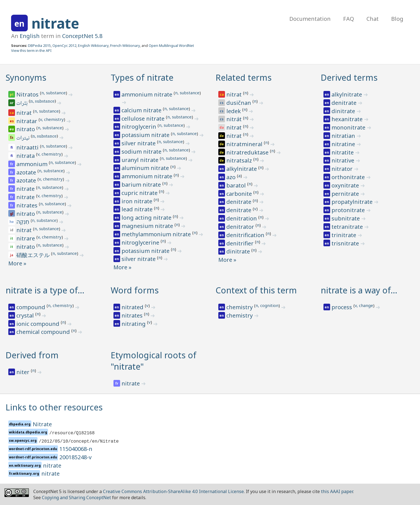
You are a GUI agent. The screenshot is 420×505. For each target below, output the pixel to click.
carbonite (240, 194)
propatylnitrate (353, 202)
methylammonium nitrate (157, 234)
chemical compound (44, 332)
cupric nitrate (140, 193)
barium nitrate (142, 185)
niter (24, 372)
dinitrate (239, 251)
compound (31, 307)
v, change (364, 305)
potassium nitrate (146, 135)
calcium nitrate (142, 110)
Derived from (32, 355)
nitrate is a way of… (359, 290)
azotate (27, 172)
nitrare (26, 238)
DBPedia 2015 (39, 45)
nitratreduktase (248, 152)
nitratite (343, 152)
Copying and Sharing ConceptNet (76, 498)
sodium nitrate (142, 152)
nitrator (343, 169)
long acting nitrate (147, 218)
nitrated (133, 307)
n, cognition (267, 305)
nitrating (134, 324)
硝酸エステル (34, 255)
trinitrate (345, 235)
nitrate (55, 23)
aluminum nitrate (146, 168)
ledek (234, 111)
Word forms (135, 290)
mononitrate (349, 127)
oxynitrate (346, 185)
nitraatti (28, 147)
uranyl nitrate (141, 160)
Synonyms (26, 78)
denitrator (241, 227)
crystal (26, 315)
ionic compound (39, 324)
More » (17, 263)
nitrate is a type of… (45, 290)
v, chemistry (52, 119)
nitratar (27, 121)
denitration (242, 218)
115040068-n (76, 449)
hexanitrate (348, 119)
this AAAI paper (337, 491)
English (30, 36)
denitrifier (241, 243)
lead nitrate (138, 209)
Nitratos (28, 94)
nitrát (235, 119)
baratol (237, 185)
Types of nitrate (142, 78)
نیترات (23, 138)
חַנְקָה (23, 222)
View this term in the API (31, 50)
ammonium (33, 164)
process (342, 307)
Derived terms (349, 78)
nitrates (28, 205)
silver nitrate (139, 143)
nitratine (344, 144)
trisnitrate (346, 243)
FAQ (349, 19)
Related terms (244, 78)
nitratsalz (240, 160)
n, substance (54, 93)
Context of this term (256, 290)
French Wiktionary (125, 45)
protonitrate (349, 210)
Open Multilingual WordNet (171, 45)
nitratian (344, 136)
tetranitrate (348, 227)
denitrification (246, 235)
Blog (397, 19)
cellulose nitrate (144, 119)
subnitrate (346, 218)
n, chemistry (60, 305)
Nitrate (42, 424)
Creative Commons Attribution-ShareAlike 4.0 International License (173, 491)
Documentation (310, 19)
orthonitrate (349, 177)
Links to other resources (54, 407)
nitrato (26, 129)
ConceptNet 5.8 (82, 36)
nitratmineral (245, 144)
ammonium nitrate (148, 94)
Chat (373, 19)
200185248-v (75, 457)
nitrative (344, 160)
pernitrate (346, 194)
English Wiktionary (93, 45)
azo (232, 177)
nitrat (25, 113)
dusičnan (239, 103)
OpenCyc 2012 (64, 45)
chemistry (240, 307)
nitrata (26, 156)
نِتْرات (22, 104)
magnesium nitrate (148, 226)
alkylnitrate (242, 169)
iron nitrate (138, 201)
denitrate (240, 202)
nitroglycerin (140, 127)
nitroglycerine (141, 243)
